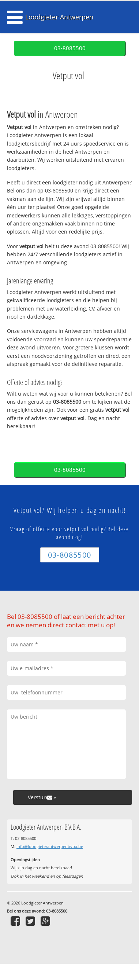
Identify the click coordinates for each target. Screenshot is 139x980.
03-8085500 (70, 48)
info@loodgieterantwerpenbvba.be (50, 846)
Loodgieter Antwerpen (59, 17)
